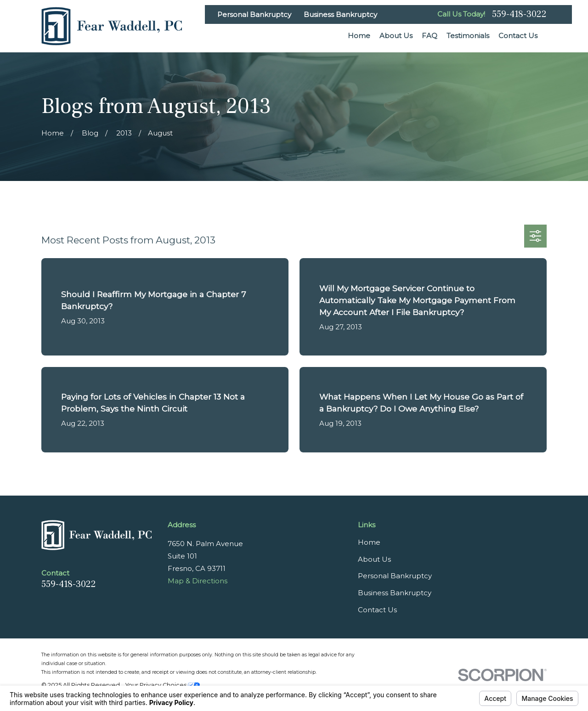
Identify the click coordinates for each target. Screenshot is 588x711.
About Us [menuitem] (396, 36)
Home (369, 542)
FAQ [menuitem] (430, 36)
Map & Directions (198, 581)
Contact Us (377, 610)
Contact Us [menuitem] (518, 36)
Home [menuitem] (359, 36)
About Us (374, 559)
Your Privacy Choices (163, 685)
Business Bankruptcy (340, 14)
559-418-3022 (519, 14)
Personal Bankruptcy (254, 14)
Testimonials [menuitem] (468, 36)
